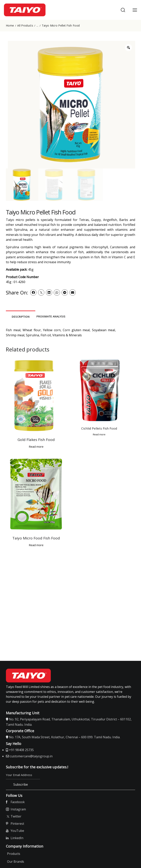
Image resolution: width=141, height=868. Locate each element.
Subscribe (21, 787)
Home (10, 26)
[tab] (31, 316)
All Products (25, 26)
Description (31, 317)
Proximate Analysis (82, 316)
